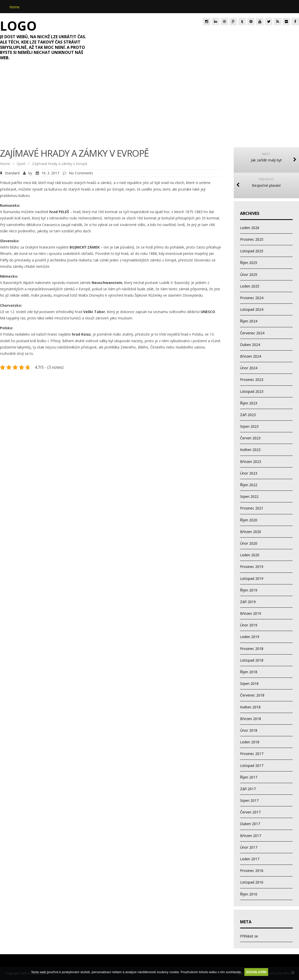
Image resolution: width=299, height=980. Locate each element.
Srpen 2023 (249, 426)
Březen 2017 (251, 836)
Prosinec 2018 (252, 649)
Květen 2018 (250, 707)
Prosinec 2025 (252, 239)
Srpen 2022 (249, 496)
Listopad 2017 (252, 765)
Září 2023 (248, 415)
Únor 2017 (249, 847)
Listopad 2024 (252, 309)
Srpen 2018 (249, 683)
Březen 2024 (251, 356)
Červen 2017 (250, 812)
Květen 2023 (250, 450)
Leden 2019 (250, 637)
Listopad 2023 (252, 391)
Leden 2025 (250, 286)
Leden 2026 (250, 228)
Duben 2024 (250, 345)
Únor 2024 (249, 368)
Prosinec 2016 (252, 871)
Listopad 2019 (252, 578)
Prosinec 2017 (252, 754)
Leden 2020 (250, 555)
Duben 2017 (250, 824)
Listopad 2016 (252, 882)
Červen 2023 (250, 438)
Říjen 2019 (249, 590)
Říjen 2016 (249, 894)
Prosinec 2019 (252, 567)
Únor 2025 (249, 274)
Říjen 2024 (249, 321)
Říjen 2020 (249, 520)
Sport (21, 164)
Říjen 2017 (249, 777)
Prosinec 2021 (252, 508)
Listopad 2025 (252, 251)
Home (14, 7)
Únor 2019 (249, 625)
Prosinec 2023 (252, 380)
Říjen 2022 (249, 485)
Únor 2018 (249, 730)
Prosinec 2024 (252, 298)
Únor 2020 (249, 543)
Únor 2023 (249, 473)
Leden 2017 (250, 859)
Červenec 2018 (252, 695)
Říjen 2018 (249, 672)
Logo (18, 26)
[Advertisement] (149, 107)
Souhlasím (256, 972)
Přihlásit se (249, 936)
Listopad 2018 (252, 660)
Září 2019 (248, 602)
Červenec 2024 (252, 333)
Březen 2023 (251, 462)
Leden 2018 (250, 742)
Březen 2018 (251, 719)
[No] (293, 972)
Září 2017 (248, 789)
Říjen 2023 (249, 403)
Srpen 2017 (249, 800)
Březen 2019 (251, 613)
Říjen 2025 (249, 263)
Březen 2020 (251, 532)
